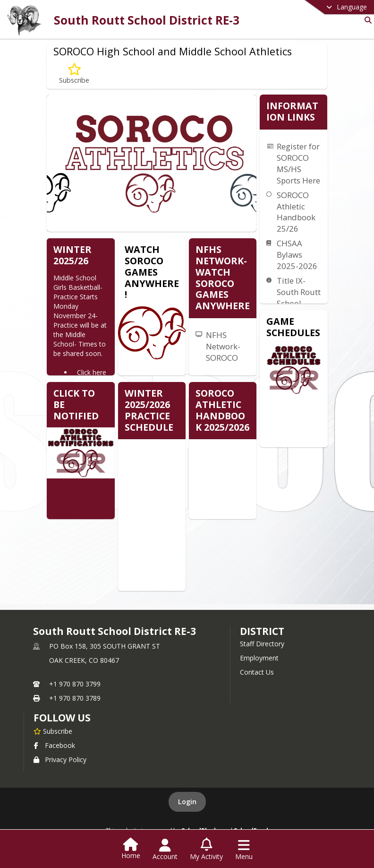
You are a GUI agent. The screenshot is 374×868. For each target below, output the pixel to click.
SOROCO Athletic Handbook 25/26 (296, 212)
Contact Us (257, 672)
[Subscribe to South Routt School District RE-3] (53, 731)
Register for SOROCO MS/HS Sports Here (298, 163)
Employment (259, 658)
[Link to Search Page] (366, 20)
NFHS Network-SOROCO (223, 346)
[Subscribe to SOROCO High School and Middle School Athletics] (74, 74)
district (262, 631)
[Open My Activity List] (206, 850)
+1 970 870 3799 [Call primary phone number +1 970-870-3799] (75, 684)
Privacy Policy (60, 759)
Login (187, 802)
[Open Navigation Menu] (244, 850)
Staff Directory (262, 644)
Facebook (54, 745)
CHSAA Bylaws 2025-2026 (297, 255)
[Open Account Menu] (165, 850)
